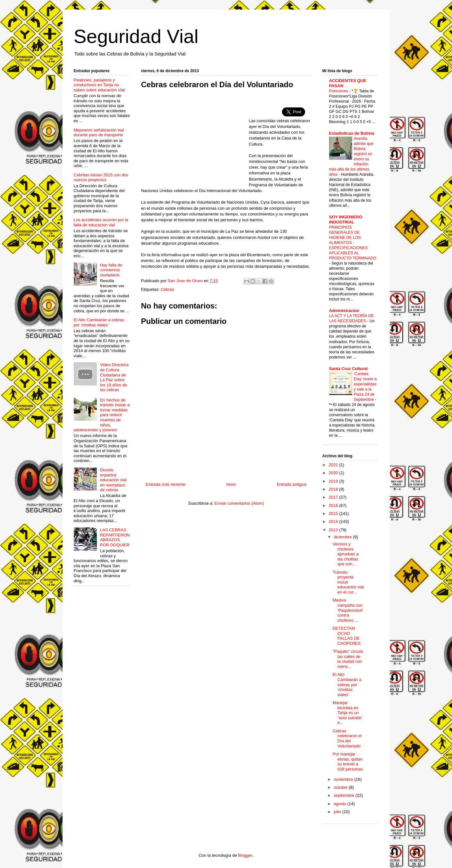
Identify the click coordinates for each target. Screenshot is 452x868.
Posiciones (339, 91)
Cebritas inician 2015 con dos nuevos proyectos (101, 177)
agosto (341, 804)
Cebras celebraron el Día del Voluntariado (347, 738)
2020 (334, 473)
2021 (334, 465)
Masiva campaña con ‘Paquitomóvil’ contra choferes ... (348, 610)
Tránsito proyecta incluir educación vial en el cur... (348, 582)
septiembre (345, 795)
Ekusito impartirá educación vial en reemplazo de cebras (113, 480)
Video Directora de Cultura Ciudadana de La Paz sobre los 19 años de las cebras (114, 377)
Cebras (167, 289)
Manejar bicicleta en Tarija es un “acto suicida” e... (347, 713)
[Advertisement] (195, 140)
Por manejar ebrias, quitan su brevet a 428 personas (348, 762)
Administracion (344, 311)
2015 (334, 514)
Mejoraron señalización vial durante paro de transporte (99, 133)
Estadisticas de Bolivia (352, 133)
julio (338, 812)
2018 (334, 489)
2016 (334, 506)
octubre (341, 787)
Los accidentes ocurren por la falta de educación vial (101, 222)
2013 (334, 530)
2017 (334, 497)
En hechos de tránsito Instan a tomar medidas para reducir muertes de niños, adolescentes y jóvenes (102, 415)
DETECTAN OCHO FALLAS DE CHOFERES (347, 636)
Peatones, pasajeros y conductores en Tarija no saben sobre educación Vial (99, 85)
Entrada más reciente (166, 484)
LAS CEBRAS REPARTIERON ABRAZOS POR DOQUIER (115, 537)
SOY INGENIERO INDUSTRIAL (346, 219)
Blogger (245, 855)
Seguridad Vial (136, 36)
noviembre (344, 779)
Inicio (231, 484)
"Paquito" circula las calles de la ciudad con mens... (348, 659)
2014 (334, 522)
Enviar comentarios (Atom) (239, 503)
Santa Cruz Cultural (349, 369)
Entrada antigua (292, 484)
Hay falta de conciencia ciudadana (111, 270)
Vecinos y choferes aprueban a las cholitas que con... (346, 554)
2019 (334, 481)
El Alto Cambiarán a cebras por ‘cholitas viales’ (99, 322)
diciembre (343, 537)
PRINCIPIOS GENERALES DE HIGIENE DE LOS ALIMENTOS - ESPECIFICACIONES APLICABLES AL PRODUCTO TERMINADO (353, 243)
